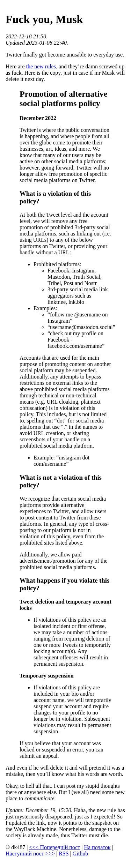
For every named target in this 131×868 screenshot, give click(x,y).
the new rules (41, 66)
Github (80, 854)
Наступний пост (30, 854)
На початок (97, 847)
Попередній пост (54, 847)
